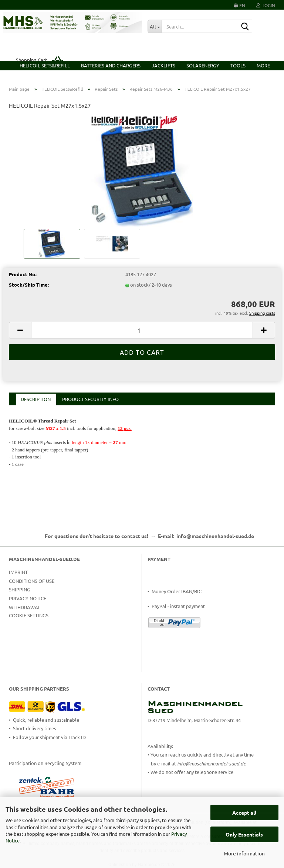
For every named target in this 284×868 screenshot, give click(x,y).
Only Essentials (244, 834)
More (263, 65)
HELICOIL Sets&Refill (45, 65)
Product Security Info (90, 399)
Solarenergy (203, 65)
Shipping (20, 589)
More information (244, 853)
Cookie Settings (29, 615)
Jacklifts (163, 65)
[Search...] (155, 26)
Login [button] (266, 5)
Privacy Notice (28, 598)
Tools (238, 65)
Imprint (18, 572)
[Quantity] (142, 330)
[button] (239, 5)
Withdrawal (25, 607)
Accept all (244, 812)
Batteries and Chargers (111, 65)
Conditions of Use (32, 581)
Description (36, 399)
